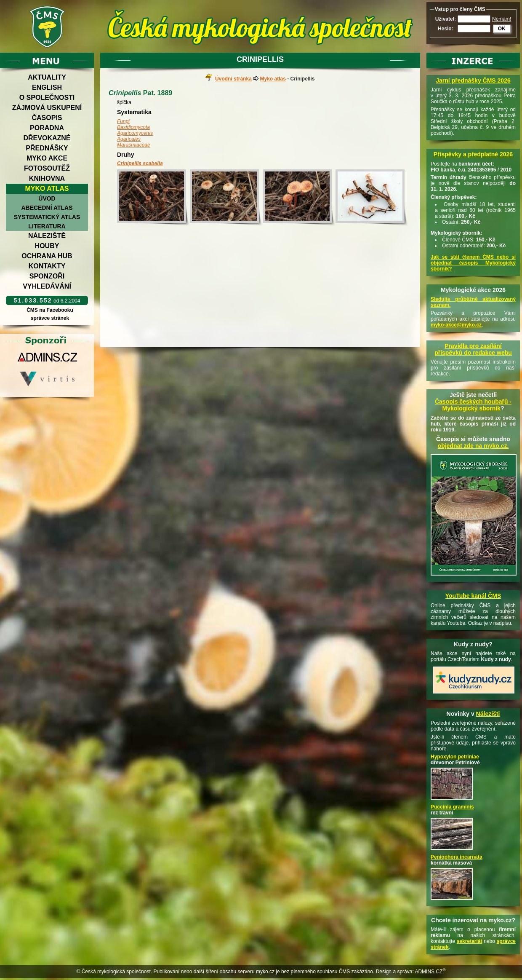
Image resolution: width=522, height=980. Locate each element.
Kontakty (47, 266)
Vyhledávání (47, 286)
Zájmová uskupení (47, 108)
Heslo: (446, 29)
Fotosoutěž (47, 168)
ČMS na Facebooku (50, 310)
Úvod (47, 198)
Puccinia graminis (452, 807)
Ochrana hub (47, 256)
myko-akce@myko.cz (456, 325)
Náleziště (47, 236)
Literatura (47, 226)
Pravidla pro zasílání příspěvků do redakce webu (473, 349)
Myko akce (47, 158)
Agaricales (129, 139)
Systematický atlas (47, 217)
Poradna (47, 128)
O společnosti (47, 98)
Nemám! (502, 19)
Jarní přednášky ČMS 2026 (473, 80)
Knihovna (47, 178)
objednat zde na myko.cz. (473, 446)
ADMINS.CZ (429, 972)
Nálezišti (488, 714)
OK (502, 29)
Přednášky (47, 148)
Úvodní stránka (233, 79)
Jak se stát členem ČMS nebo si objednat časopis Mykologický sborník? (473, 263)
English (47, 87)
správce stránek (50, 318)
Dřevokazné (47, 138)
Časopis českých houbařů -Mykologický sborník (473, 405)
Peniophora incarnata (457, 857)
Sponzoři (47, 276)
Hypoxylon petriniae (455, 757)
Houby (47, 246)
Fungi (123, 121)
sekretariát (470, 941)
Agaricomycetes (135, 133)
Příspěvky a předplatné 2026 (473, 154)
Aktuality (47, 77)
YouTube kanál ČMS (473, 596)
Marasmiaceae (134, 145)
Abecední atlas (47, 208)
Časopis (47, 118)
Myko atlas (47, 189)
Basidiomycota (133, 127)
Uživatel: (446, 19)
